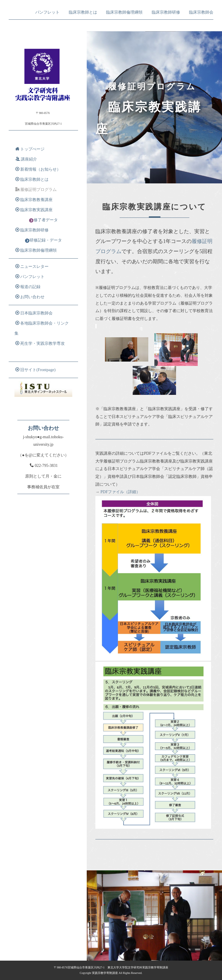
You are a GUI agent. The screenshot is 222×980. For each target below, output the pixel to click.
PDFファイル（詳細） (121, 492)
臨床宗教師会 (201, 12)
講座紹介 (26, 159)
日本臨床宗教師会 (34, 313)
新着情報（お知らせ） (38, 169)
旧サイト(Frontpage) (35, 370)
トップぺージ (30, 149)
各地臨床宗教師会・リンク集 (42, 328)
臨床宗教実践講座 (34, 210)
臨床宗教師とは (83, 12)
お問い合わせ (30, 297)
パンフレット (47, 12)
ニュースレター (32, 266)
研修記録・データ (43, 241)
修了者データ (43, 220)
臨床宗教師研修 (166, 12)
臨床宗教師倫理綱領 (124, 12)
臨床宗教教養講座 (34, 200)
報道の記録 (28, 287)
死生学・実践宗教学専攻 (40, 343)
